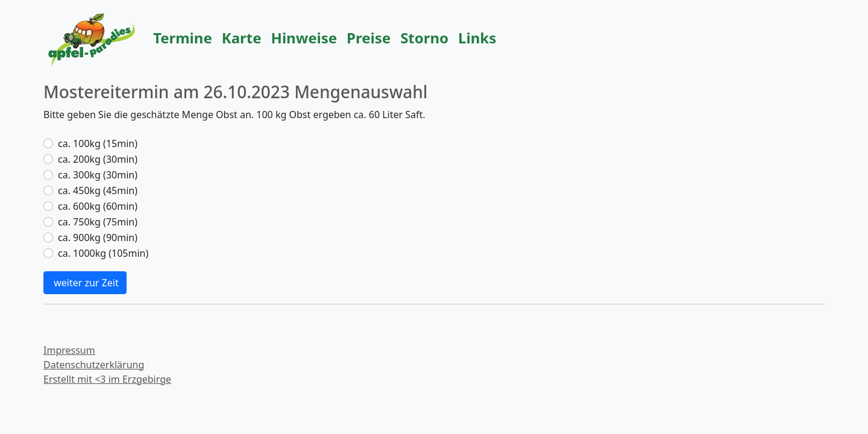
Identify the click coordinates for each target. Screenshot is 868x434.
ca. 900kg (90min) (98, 237)
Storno (424, 38)
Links (477, 38)
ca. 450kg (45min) (98, 190)
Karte (242, 38)
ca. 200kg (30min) (98, 159)
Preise (369, 38)
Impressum (69, 350)
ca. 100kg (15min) (98, 143)
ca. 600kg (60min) (98, 206)
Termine (183, 38)
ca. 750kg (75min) (98, 222)
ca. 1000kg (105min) (103, 253)
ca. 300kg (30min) (98, 175)
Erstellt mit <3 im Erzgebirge (107, 379)
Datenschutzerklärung (94, 365)
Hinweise (304, 38)
